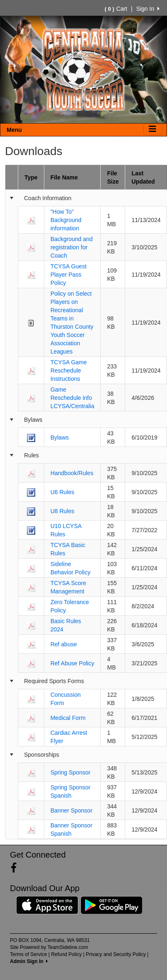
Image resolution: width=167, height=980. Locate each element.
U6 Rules (63, 492)
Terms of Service (28, 954)
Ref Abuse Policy (73, 663)
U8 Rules (63, 511)
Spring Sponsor (71, 772)
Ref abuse (64, 644)
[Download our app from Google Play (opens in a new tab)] (111, 905)
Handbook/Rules (72, 473)
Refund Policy (66, 954)
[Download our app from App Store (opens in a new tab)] (47, 905)
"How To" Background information (66, 220)
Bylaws (60, 437)
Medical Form (68, 718)
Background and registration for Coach (72, 247)
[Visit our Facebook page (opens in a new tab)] (17, 868)
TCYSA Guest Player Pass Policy (69, 275)
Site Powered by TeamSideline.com (49, 947)
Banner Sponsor (71, 810)
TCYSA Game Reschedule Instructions (69, 370)
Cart (116, 9)
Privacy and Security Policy (116, 954)
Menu (14, 130)
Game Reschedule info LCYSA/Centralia (73, 398)
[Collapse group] (12, 198)
